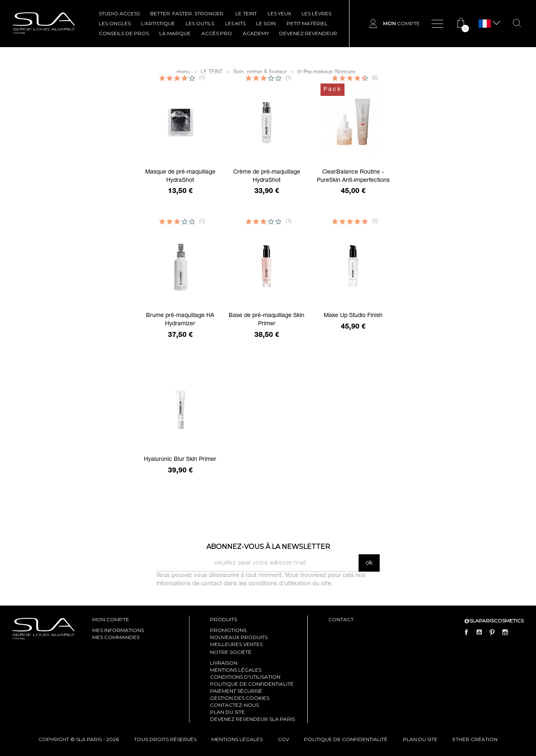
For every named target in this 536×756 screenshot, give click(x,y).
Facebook (467, 632)
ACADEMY (256, 33)
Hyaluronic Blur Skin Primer (180, 460)
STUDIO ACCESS (119, 13)
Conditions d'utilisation (245, 677)
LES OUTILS (200, 23)
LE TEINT (246, 13)
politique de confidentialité (346, 739)
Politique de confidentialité (252, 684)
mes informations (118, 630)
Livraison (224, 663)
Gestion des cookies (240, 698)
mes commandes (116, 637)
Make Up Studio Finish (353, 316)
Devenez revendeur (308, 33)
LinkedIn (518, 632)
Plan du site (227, 712)
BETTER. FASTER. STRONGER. (187, 13)
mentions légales (237, 739)
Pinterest (492, 632)
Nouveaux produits (239, 637)
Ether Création (475, 739)
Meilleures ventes (236, 644)
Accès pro (217, 33)
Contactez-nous (234, 705)
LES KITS (235, 23)
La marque (175, 33)
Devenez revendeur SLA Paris (252, 719)
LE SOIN (266, 23)
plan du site (420, 739)
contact (341, 619)
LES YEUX (279, 13)
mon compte (111, 619)
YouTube (479, 632)
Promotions (228, 630)
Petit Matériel (307, 23)
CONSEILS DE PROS (124, 33)
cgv (284, 739)
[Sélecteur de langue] (485, 24)
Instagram (505, 632)
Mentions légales (236, 670)
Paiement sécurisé (236, 691)
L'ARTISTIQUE (158, 23)
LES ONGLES (115, 23)
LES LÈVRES (316, 13)
